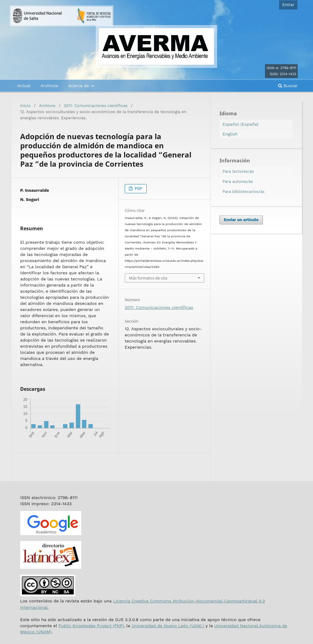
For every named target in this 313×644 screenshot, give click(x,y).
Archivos (49, 86)
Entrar (288, 5)
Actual (24, 86)
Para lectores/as (238, 171)
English (230, 134)
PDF (138, 189)
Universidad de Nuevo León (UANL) (168, 626)
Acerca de (79, 86)
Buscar (288, 86)
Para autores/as (238, 181)
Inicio (25, 106)
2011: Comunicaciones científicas (96, 106)
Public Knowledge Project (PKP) (91, 626)
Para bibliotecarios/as (243, 192)
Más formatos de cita (148, 278)
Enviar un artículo (241, 220)
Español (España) (240, 124)
